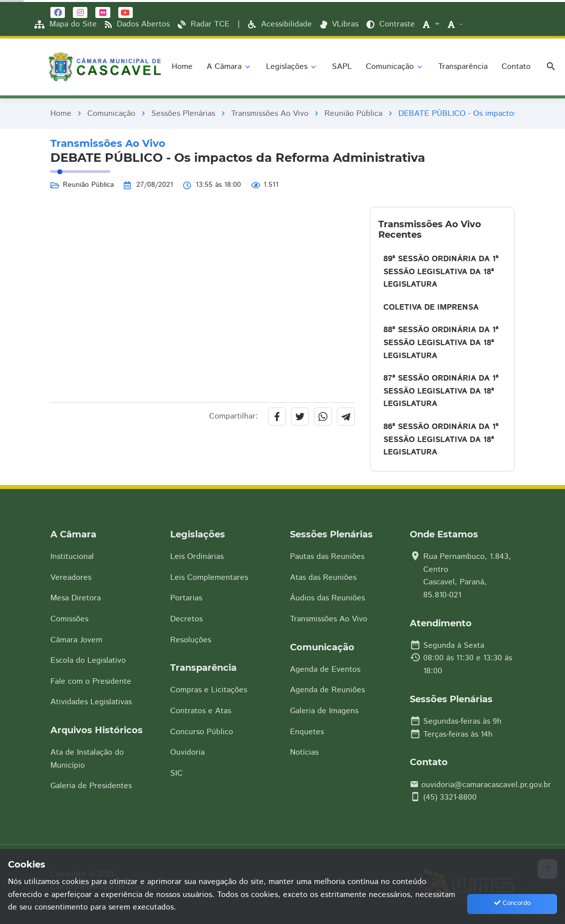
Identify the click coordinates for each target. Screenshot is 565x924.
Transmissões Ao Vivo (270, 114)
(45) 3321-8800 (450, 797)
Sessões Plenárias (183, 114)
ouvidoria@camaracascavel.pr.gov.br (486, 785)
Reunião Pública (353, 114)
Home (61, 114)
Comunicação (111, 114)
